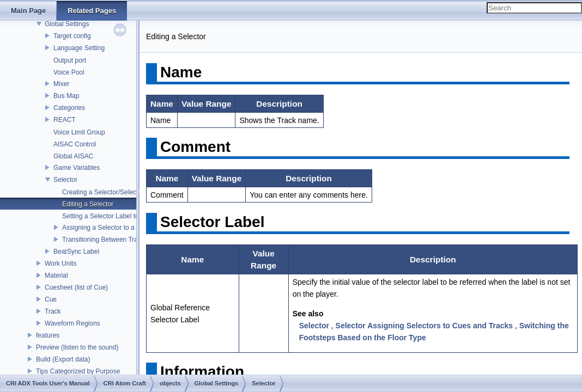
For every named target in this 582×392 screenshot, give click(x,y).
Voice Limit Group (79, 132)
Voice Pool (69, 72)
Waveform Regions (72, 323)
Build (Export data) (63, 359)
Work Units (60, 264)
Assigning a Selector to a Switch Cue (116, 228)
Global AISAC (73, 156)
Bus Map (66, 96)
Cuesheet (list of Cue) (76, 287)
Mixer (61, 84)
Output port (70, 60)
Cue (51, 299)
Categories (69, 108)
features (48, 335)
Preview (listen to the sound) (77, 347)
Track (53, 311)
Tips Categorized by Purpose (78, 371)
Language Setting (79, 48)
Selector (65, 180)
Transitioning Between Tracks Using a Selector (130, 240)
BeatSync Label (76, 252)
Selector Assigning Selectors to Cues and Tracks (424, 326)
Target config (72, 36)
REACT (65, 120)
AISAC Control (75, 144)
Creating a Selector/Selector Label (112, 192)
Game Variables (77, 168)
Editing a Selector (88, 204)
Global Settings (67, 24)
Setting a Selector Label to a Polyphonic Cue (127, 216)
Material (56, 275)
